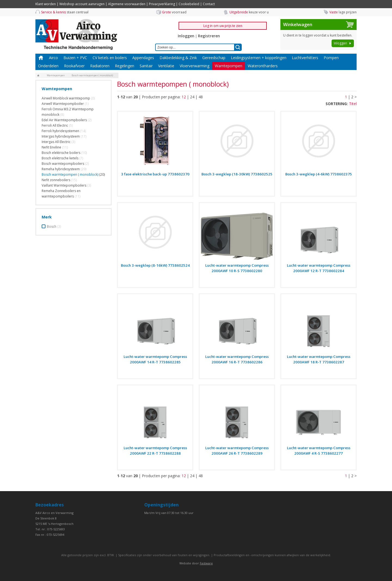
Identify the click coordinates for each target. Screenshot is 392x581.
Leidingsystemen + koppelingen (259, 58)
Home (41, 58)
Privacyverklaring (162, 4)
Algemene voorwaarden (127, 4)
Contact (209, 4)
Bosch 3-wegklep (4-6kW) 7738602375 (319, 174)
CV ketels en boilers (110, 58)
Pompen (331, 58)
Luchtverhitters (305, 58)
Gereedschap (214, 58)
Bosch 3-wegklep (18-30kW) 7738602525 (237, 174)
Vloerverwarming (195, 66)
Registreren (209, 36)
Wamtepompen (229, 66)
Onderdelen (48, 66)
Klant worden (46, 4)
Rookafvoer (74, 66)
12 (184, 97)
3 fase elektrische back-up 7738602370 (155, 174)
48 (201, 97)
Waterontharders (263, 66)
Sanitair (146, 66)
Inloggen (186, 36)
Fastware (206, 563)
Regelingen (125, 66)
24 (192, 97)
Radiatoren (100, 66)
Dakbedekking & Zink (178, 58)
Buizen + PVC (75, 58)
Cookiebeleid (189, 4)
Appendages (143, 58)
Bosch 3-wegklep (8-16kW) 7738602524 (155, 265)
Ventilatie (166, 66)
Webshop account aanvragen (82, 4)
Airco (53, 58)
